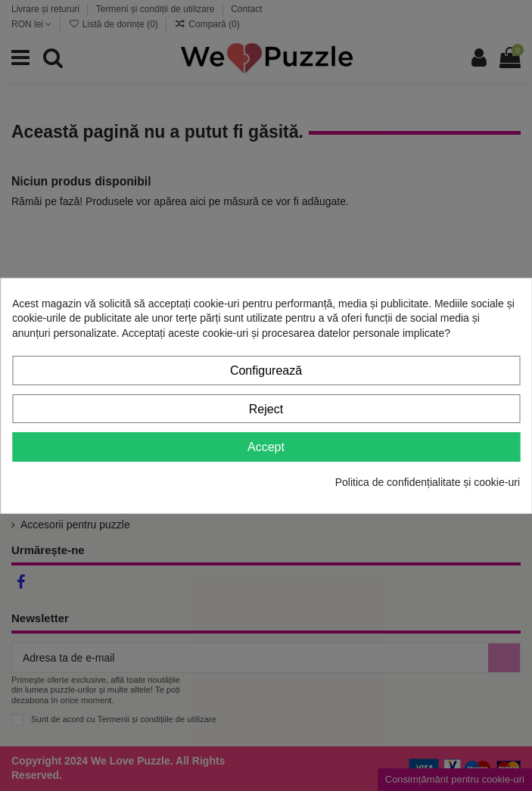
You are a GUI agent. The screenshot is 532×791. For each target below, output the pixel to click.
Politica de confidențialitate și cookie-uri (428, 482)
